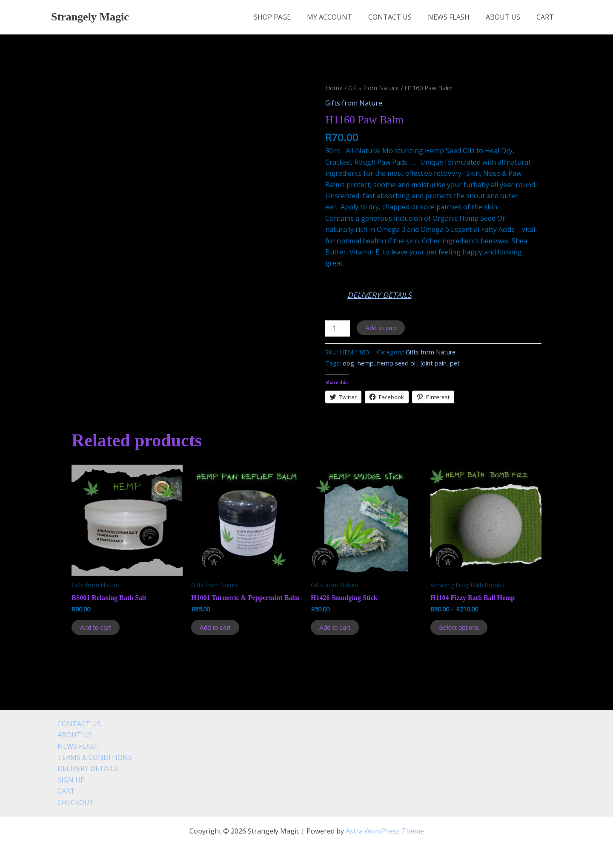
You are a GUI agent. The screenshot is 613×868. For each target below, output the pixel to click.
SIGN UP (65, 780)
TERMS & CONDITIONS (88, 757)
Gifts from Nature (374, 88)
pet (455, 363)
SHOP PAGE (286, 17)
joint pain (433, 363)
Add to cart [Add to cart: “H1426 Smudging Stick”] (335, 627)
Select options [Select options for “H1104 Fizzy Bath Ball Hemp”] (459, 627)
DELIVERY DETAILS (380, 295)
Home (334, 88)
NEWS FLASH (455, 17)
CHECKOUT (69, 802)
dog (348, 363)
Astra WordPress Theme (385, 831)
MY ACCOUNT (341, 17)
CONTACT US (399, 17)
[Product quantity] (338, 328)
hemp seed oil (397, 363)
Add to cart (381, 328)
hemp (366, 363)
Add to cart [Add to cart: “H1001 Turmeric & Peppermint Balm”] (215, 627)
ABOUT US (507, 17)
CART (546, 17)
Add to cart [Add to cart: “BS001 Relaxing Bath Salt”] (96, 627)
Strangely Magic (90, 17)
